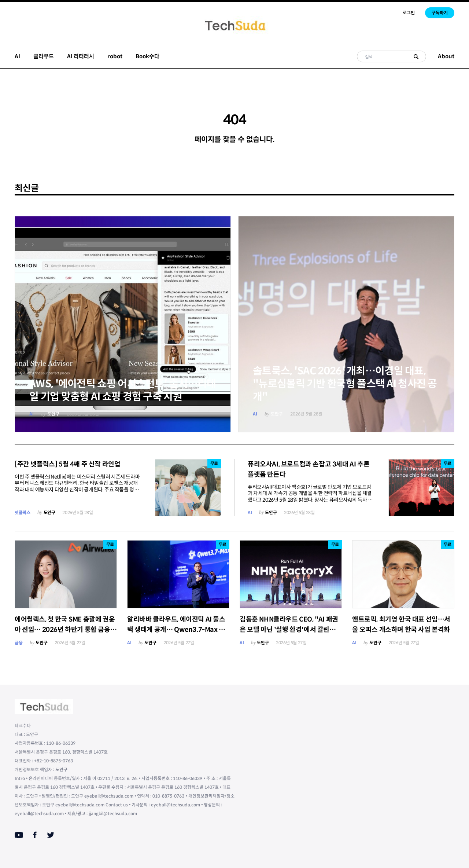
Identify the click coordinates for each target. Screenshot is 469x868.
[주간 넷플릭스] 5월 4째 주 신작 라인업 (67, 464)
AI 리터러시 (81, 56)
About (446, 56)
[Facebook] (35, 835)
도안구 (53, 414)
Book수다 (147, 56)
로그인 (409, 13)
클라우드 (44, 56)
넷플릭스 (22, 512)
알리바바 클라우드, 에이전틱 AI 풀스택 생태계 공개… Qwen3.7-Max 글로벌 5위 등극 (176, 630)
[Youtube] (19, 835)
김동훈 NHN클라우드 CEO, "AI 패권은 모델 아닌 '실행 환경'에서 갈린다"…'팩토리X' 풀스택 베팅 (289, 630)
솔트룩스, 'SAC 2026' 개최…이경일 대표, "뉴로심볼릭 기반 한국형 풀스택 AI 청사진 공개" (345, 384)
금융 (19, 643)
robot (115, 56)
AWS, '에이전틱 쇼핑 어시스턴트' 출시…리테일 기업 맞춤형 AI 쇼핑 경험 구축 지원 (123, 390)
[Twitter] (51, 835)
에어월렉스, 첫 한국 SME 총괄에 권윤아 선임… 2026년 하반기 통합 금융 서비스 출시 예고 (65, 630)
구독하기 (440, 13)
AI (17, 56)
